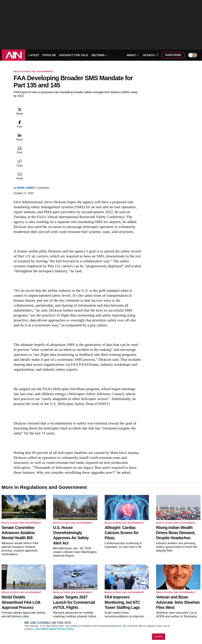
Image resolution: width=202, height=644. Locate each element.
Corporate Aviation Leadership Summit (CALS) (25, 616)
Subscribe (173, 55)
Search (150, 55)
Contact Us (163, 606)
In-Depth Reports (115, 602)
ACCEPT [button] (159, 637)
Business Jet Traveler (18, 606)
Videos (110, 606)
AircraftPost (12, 602)
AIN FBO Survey (15, 593)
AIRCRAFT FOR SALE (74, 55)
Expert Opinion (114, 598)
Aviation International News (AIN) (24, 598)
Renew (59, 602)
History (161, 602)
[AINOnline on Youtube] (186, 578)
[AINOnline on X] (193, 578)
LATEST (34, 55)
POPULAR (49, 55)
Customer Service (65, 598)
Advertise (164, 611)
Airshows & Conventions (119, 615)
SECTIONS (99, 55)
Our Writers (163, 598)
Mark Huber (26, 123)
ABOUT (133, 55)
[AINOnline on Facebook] (180, 578)
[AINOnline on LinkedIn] (199, 578)
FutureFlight (11, 611)
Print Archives (113, 593)
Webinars (111, 611)
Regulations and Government (33, 71)
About (160, 593)
